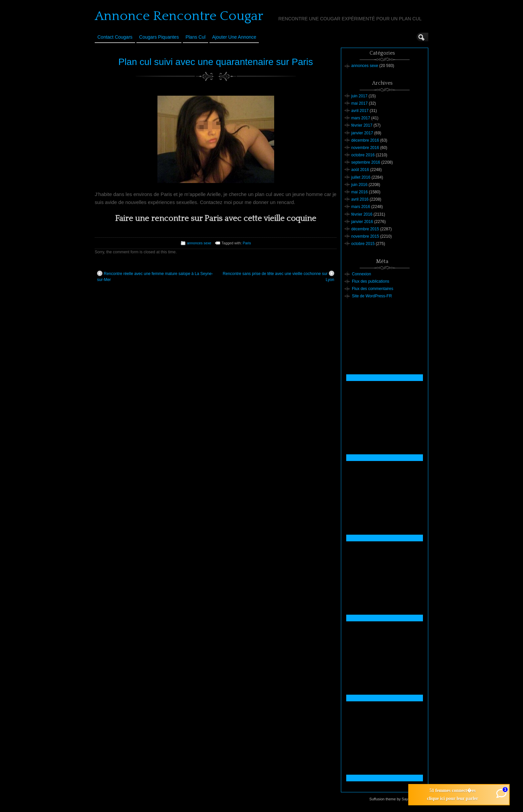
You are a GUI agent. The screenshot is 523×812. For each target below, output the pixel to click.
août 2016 (360, 170)
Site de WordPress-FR (372, 296)
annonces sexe (199, 243)
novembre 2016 (365, 148)
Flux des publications (371, 281)
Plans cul (195, 37)
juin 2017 (359, 96)
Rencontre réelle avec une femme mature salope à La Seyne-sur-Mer (155, 276)
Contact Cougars (115, 37)
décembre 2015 (365, 229)
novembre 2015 (365, 236)
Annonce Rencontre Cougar (179, 16)
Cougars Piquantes (159, 37)
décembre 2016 (365, 140)
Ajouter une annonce (234, 37)
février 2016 (362, 214)
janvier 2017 (362, 133)
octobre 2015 (363, 244)
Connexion (361, 274)
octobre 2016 (363, 155)
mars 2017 (361, 118)
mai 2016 (359, 192)
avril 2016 (360, 199)
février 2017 (362, 125)
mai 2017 (359, 103)
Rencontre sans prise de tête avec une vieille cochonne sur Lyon (279, 276)
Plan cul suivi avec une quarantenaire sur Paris (216, 62)
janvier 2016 (362, 222)
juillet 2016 (361, 177)
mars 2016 (361, 207)
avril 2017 (360, 111)
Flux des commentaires (373, 289)
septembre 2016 (366, 162)
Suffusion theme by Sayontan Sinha (398, 799)
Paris (247, 243)
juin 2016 (359, 185)
